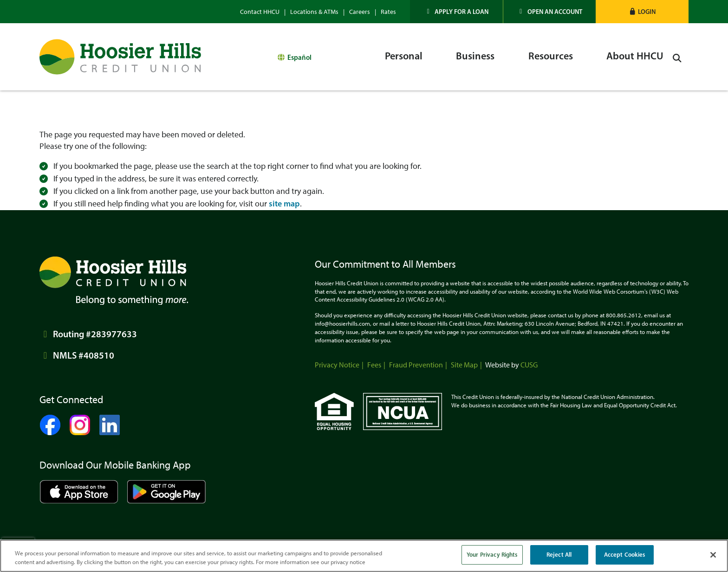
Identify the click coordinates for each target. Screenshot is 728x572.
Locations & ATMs (314, 12)
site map (284, 204)
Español (299, 56)
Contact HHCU (260, 12)
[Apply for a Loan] (457, 12)
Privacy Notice (337, 365)
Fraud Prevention (416, 365)
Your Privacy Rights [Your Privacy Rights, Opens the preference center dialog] (492, 554)
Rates (388, 12)
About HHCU (635, 56)
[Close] (713, 555)
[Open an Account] (550, 12)
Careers (360, 12)
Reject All (559, 554)
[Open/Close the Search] (678, 57)
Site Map (464, 365)
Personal (404, 56)
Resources (551, 56)
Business (475, 56)
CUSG (529, 365)
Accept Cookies (625, 554)
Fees (374, 365)
